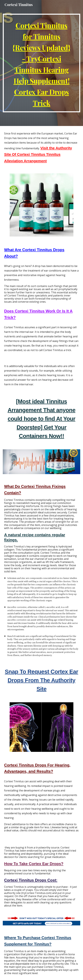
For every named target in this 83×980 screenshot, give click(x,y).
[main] (41, 63)
